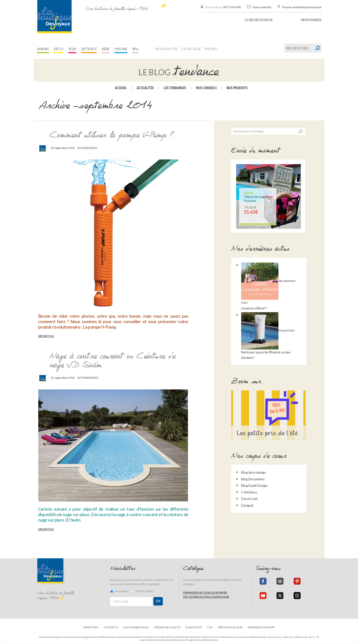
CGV (210, 627)
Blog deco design (253, 472)
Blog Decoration (253, 479)
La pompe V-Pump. (100, 327)
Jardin (43, 49)
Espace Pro (91, 627)
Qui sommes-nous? (136, 627)
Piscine (121, 49)
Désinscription (142, 591)
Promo (211, 49)
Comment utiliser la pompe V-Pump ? (112, 135)
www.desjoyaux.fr (261, 627)
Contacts (111, 627)
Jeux (72, 49)
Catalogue (191, 49)
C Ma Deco (249, 492)
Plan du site (194, 627)
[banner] (54, 17)
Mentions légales (230, 627)
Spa (135, 49)
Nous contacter (262, 7)
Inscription (119, 591)
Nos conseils (206, 88)
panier (311, 20)
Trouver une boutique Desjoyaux (302, 7)
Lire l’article (46, 336)
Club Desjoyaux (259, 20)
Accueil (121, 88)
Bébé (106, 49)
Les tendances (175, 88)
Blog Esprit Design (254, 485)
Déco (59, 49)
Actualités (145, 88)
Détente (89, 49)
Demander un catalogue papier (205, 592)
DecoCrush (249, 499)
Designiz (247, 505)
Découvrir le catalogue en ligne (206, 597)
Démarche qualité (167, 627)
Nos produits (237, 88)
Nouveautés (167, 49)
